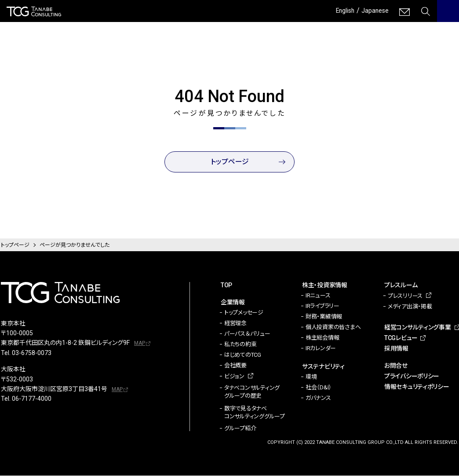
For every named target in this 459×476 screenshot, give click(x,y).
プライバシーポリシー (412, 376)
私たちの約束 (240, 344)
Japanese (373, 10)
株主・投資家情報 (325, 285)
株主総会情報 (322, 338)
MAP (140, 343)
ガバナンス (318, 398)
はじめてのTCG (243, 355)
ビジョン (234, 376)
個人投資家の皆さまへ (333, 327)
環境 (311, 377)
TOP (226, 285)
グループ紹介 (240, 429)
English (340, 10)
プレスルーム (401, 285)
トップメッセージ (244, 313)
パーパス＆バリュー (247, 334)
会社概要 (235, 365)
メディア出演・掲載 (410, 306)
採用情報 (396, 348)
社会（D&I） (319, 387)
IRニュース (318, 295)
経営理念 (235, 323)
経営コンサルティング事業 (418, 327)
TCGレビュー (401, 338)
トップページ (230, 162)
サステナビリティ (323, 366)
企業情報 (233, 302)
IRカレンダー (321, 348)
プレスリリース (405, 296)
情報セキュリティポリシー (417, 387)
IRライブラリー (322, 306)
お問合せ (396, 366)
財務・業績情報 (324, 317)
